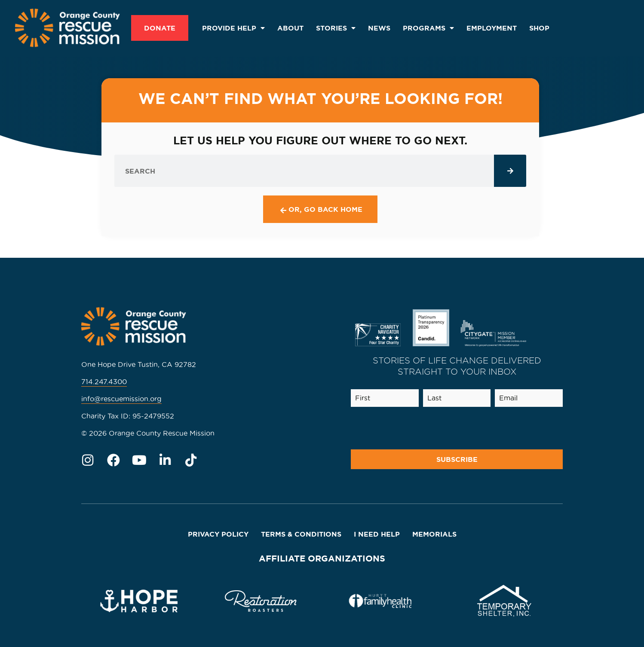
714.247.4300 (104, 381)
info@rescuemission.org (121, 399)
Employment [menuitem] (492, 28)
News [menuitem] (379, 28)
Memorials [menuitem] (434, 534)
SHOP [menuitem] (539, 28)
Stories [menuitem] (336, 28)
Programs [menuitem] (428, 28)
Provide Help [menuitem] (233, 28)
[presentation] (494, 428)
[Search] (510, 171)
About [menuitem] (290, 28)
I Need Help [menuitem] (377, 534)
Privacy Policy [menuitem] (218, 534)
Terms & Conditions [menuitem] (301, 534)
